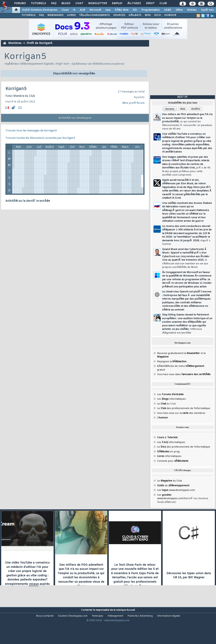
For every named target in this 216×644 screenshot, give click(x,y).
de (173, 486)
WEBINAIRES (55, 15)
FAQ (54, 3)
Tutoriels (38, 3)
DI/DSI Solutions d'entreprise (40, 10)
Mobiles (192, 10)
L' (163, 418)
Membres (15, 43)
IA (74, 10)
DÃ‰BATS (135, 15)
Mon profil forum (133, 103)
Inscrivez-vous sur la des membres (181, 413)
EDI (135, 10)
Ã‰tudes (134, 3)
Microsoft (95, 10)
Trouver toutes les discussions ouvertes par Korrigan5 (40, 138)
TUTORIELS (28, 15)
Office (179, 10)
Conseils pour (173, 461)
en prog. (169, 452)
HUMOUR (170, 15)
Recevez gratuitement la (179, 353)
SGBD (168, 10)
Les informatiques (171, 399)
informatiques (169, 456)
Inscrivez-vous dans (184, 374)
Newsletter (97, 3)
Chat (79, 3)
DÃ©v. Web (122, 10)
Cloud (65, 10)
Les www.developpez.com (176, 490)
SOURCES (119, 15)
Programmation (151, 10)
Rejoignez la (172, 362)
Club (163, 3)
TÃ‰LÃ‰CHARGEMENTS (94, 15)
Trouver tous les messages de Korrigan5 (31, 131)
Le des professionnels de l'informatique (184, 408)
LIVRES (71, 15)
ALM (82, 10)
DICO (158, 15)
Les (170, 394)
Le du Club (169, 481)
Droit (150, 3)
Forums (20, 3)
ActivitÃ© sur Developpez (75, 118)
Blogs (66, 3)
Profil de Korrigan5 (40, 43)
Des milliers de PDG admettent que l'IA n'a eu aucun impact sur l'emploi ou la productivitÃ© (187, 122)
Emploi (117, 3)
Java (108, 10)
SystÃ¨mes (207, 10)
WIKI (148, 15)
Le (162, 404)
